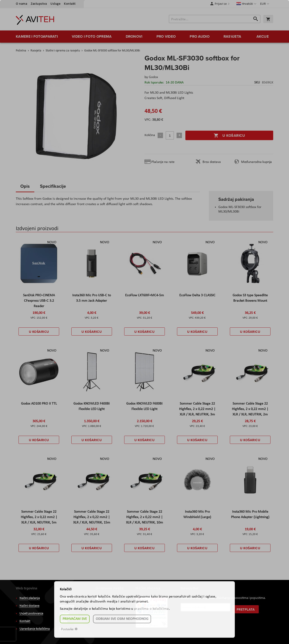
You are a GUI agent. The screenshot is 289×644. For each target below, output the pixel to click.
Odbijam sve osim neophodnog (122, 619)
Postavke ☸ (69, 629)
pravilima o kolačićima (151, 609)
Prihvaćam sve (75, 619)
